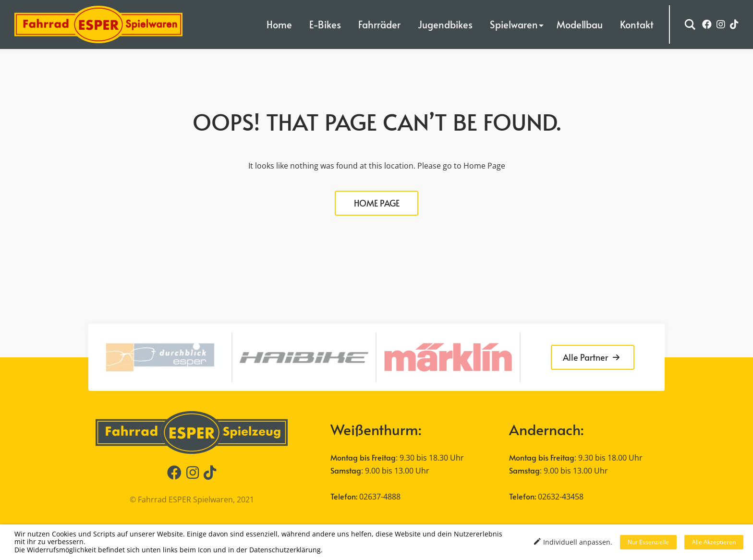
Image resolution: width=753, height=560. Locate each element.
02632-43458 (561, 497)
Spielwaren (514, 24)
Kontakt (637, 24)
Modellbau (580, 24)
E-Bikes (325, 24)
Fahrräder (379, 24)
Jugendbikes (445, 24)
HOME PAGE (377, 203)
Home (279, 24)
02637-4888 (380, 497)
